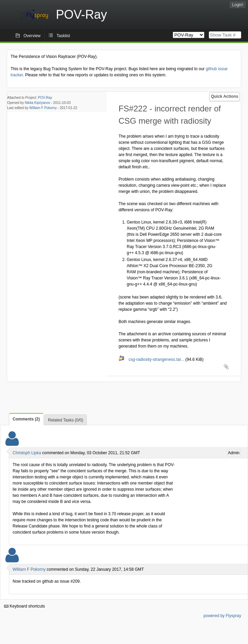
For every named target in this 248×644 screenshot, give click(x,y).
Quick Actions (224, 96)
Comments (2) (26, 419)
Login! (238, 5)
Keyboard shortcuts (25, 606)
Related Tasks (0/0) (66, 420)
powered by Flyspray (222, 616)
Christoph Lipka (27, 453)
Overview (32, 36)
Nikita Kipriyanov (37, 103)
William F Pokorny (43, 108)
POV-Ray (45, 98)
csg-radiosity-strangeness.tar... (152, 359)
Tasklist (63, 36)
